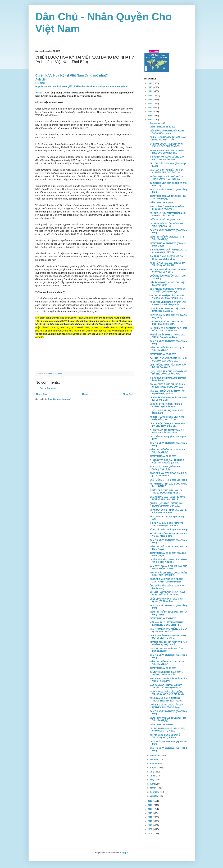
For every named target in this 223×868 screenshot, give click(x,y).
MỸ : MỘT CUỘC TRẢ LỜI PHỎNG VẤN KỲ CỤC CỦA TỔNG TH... (166, 145)
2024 (150, 91)
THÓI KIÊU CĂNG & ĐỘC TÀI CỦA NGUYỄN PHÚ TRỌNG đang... (166, 706)
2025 (150, 87)
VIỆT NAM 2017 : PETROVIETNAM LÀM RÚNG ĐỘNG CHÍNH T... (166, 624)
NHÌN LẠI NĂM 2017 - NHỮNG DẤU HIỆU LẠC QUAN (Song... (167, 152)
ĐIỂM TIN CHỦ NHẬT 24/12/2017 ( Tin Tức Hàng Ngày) (168, 719)
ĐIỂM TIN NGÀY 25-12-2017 (163, 618)
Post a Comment (48, 388)
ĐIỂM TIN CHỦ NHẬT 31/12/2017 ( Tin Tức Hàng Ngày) (168, 197)
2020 (150, 108)
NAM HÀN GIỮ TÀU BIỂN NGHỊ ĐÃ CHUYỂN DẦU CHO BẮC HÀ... (166, 171)
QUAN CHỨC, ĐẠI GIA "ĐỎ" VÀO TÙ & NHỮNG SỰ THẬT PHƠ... (168, 643)
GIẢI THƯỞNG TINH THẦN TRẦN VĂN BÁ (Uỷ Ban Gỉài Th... (168, 366)
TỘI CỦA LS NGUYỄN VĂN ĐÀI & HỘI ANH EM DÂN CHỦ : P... (168, 214)
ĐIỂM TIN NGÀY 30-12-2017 (163, 203)
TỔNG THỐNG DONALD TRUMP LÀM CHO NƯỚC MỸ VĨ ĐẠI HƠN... (168, 303)
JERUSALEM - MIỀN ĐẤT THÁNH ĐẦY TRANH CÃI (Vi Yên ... (168, 680)
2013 (150, 813)
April (153, 784)
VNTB (39, 93)
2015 (150, 805)
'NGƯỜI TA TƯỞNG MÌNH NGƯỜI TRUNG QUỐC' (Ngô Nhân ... (166, 492)
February (155, 792)
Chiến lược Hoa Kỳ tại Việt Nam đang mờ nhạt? (72, 75)
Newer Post (42, 394)
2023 (150, 96)
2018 (150, 116)
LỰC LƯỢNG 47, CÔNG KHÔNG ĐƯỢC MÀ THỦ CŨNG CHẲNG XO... (169, 373)
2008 (150, 833)
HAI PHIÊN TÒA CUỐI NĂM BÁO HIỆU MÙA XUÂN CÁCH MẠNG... (168, 329)
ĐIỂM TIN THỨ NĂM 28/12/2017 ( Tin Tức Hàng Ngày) (167, 451)
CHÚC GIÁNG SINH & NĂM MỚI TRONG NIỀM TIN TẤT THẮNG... (166, 699)
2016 (150, 801)
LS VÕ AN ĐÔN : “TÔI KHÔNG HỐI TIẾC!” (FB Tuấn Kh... (166, 225)
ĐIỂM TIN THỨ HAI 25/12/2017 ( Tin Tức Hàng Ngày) (167, 663)
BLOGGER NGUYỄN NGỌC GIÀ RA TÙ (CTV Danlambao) (168, 475)
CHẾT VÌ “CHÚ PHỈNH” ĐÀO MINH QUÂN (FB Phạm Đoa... (166, 600)
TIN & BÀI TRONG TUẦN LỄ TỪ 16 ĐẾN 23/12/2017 (166, 650)
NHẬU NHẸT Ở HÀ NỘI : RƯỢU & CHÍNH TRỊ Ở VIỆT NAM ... (166, 405)
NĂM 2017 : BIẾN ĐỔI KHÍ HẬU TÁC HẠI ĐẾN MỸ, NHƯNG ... (167, 392)
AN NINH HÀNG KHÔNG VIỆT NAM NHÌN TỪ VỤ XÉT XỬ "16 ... (167, 418)
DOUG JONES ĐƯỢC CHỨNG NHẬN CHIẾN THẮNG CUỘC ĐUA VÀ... (167, 386)
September (156, 764)
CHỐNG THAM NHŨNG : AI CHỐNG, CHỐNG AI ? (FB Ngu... (167, 730)
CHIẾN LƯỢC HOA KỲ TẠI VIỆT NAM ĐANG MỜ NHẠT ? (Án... (167, 139)
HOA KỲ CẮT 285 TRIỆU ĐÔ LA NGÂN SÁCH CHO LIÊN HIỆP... (168, 574)
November (155, 756)
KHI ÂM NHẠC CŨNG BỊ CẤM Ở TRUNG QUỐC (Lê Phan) (165, 736)
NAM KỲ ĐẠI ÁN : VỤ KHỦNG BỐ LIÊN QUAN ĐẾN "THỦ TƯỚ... (168, 630)
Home (85, 394)
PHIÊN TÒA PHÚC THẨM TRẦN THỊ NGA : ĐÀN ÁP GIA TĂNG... (167, 431)
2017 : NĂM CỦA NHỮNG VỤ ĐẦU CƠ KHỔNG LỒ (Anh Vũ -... (168, 208)
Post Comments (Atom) (60, 399)
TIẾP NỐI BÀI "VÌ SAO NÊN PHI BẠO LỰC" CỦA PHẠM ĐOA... (167, 323)
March (153, 788)
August (154, 768)
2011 (150, 821)
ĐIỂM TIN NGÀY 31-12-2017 (163, 127)
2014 (150, 809)
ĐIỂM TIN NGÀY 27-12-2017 (163, 456)
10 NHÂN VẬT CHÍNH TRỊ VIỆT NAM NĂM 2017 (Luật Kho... (167, 310)
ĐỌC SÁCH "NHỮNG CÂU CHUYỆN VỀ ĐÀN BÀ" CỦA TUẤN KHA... (167, 297)
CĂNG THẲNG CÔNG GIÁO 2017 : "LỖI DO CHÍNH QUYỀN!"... (166, 673)
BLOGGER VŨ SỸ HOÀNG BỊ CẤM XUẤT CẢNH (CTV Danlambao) (166, 580)
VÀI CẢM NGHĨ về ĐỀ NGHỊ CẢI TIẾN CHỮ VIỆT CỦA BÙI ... (168, 271)
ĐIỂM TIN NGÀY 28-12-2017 (163, 354)
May (152, 780)
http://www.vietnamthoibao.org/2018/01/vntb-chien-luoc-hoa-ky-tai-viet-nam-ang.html (82, 86)
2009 (150, 829)
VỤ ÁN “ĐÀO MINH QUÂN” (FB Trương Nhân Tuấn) (165, 468)
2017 (150, 120)
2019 (150, 112)
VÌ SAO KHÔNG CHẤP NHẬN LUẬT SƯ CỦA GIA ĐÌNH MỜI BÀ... (168, 251)
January (154, 796)
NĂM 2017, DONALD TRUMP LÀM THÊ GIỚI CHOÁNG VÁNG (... (168, 567)
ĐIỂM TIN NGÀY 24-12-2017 (163, 668)
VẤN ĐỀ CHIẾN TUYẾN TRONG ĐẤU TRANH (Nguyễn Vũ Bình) (167, 336)
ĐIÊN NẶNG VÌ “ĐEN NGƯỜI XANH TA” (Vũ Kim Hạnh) (167, 132)
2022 (150, 99)
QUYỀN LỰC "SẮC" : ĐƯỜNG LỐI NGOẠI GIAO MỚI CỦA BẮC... (166, 505)
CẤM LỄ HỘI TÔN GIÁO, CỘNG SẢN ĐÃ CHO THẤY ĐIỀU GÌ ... (167, 425)
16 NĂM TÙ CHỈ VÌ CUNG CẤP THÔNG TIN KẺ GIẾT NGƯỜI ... (168, 561)
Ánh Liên (41, 80)
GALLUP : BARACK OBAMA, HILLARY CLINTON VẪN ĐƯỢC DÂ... (168, 359)
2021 (150, 104)
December (155, 123)
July (152, 772)
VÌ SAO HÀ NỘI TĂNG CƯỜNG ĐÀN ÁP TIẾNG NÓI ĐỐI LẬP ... (167, 158)
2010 (150, 825)
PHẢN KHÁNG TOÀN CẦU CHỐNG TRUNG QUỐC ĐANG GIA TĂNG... (167, 693)
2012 (150, 817)
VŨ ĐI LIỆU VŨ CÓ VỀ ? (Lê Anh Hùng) (169, 530)
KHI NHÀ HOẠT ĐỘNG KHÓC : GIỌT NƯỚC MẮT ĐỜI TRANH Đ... (167, 594)
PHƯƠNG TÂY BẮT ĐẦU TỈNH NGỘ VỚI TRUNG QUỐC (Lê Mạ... (167, 461)
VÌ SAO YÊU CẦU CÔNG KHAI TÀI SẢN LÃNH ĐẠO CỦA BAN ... (166, 524)
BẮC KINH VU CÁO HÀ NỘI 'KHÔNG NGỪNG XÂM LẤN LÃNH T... (167, 498)
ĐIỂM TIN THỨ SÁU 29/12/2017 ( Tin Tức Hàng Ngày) (167, 349)
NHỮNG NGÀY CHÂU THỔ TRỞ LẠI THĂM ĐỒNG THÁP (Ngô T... (167, 178)
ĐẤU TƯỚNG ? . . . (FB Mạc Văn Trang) (168, 480)
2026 (150, 83)
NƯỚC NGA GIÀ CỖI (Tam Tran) (165, 220)
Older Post (128, 394)
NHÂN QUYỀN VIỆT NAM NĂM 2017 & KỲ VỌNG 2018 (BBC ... (168, 511)
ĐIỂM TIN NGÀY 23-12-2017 (163, 724)
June (153, 776)
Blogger (124, 853)
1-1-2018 (40, 83)
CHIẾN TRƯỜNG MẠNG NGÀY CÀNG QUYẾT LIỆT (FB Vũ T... (168, 637)
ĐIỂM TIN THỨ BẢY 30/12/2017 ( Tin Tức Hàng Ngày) (167, 238)
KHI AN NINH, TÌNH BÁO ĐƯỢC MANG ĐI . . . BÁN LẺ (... (168, 485)
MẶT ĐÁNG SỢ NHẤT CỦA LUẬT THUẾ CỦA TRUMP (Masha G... (166, 686)
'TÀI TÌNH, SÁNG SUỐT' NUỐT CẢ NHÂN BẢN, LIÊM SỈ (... (166, 258)
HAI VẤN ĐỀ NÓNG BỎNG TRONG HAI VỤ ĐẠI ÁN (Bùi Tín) (168, 535)
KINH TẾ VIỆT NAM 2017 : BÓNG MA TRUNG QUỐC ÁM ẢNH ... (167, 264)
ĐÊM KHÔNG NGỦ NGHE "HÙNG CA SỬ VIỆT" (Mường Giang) (167, 290)
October (154, 760)
